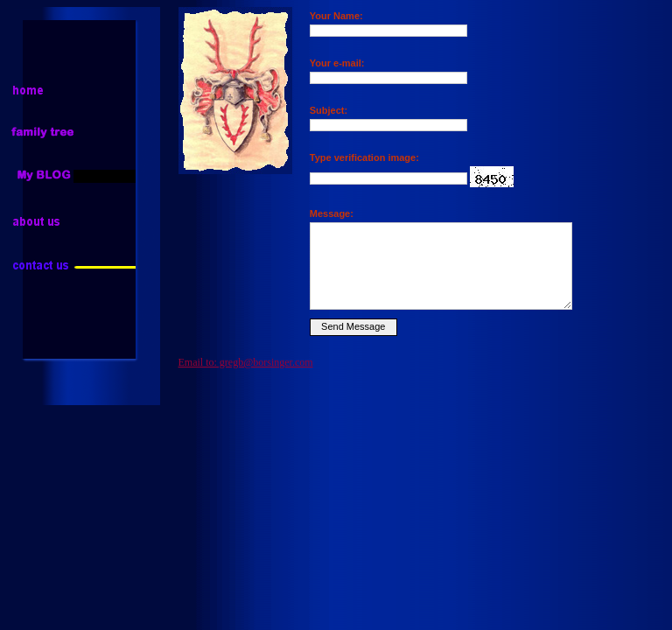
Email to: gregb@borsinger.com (246, 362)
